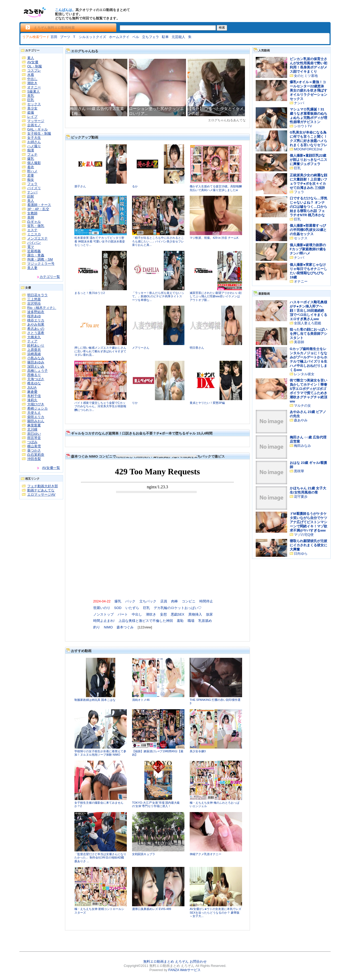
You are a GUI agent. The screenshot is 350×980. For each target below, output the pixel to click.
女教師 (32, 213)
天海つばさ (36, 379)
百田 (54, 37)
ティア (32, 341)
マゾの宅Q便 (304, 535)
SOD (118, 608)
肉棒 (174, 601)
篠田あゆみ (36, 362)
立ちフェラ (151, 37)
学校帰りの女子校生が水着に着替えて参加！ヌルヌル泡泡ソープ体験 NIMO (100, 753)
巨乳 (31, 100)
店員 (164, 601)
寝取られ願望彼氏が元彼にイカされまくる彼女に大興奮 (308, 545)
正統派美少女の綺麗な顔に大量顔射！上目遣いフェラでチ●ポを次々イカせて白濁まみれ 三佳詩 (308, 181)
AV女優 (33, 62)
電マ (31, 247)
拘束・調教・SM (40, 259)
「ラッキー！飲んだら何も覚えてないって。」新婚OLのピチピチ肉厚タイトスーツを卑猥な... (158, 296)
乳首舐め (205, 621)
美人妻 (32, 268)
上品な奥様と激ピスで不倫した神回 (146, 621)
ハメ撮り (34, 146)
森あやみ (301, 420)
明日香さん (197, 348)
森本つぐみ (125, 627)
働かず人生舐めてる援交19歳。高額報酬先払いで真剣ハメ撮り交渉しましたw (216, 188)
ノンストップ (103, 614)
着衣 (31, 167)
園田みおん (36, 421)
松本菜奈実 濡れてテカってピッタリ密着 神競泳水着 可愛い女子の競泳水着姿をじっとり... (100, 241)
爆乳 (31, 159)
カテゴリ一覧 (50, 277)
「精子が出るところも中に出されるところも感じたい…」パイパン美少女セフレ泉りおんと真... (158, 241)
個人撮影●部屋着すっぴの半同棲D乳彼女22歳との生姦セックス (308, 230)
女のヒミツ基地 (306, 76)
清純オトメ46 (141, 700)
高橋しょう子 (37, 371)
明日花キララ (37, 295)
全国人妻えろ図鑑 (308, 323)
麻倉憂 (32, 392)
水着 (31, 75)
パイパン (34, 243)
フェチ (32, 154)
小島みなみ (36, 358)
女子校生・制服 (39, 133)
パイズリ (34, 188)
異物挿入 (195, 614)
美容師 (299, 342)
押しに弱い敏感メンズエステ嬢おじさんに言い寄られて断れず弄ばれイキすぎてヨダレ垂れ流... (100, 351)
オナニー (34, 87)
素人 (31, 58)
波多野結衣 (36, 312)
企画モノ (34, 125)
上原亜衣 (34, 350)
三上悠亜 (34, 299)
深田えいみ (36, 366)
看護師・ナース (39, 205)
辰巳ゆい (34, 434)
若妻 (31, 175)
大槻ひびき (36, 404)
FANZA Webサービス (184, 970)
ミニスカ (34, 234)
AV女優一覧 (51, 468)
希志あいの (36, 329)
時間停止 (206, 601)
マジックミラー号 (41, 264)
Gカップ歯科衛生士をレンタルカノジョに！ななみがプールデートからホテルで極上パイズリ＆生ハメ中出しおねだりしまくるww (308, 359)
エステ (32, 230)
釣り (97, 627)
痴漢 (31, 150)
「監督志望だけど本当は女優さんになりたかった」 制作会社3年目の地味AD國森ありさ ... (100, 858)
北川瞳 (32, 429)
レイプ (32, 117)
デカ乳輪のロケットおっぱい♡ (178, 608)
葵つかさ (34, 450)
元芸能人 (178, 37)
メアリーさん (141, 348)
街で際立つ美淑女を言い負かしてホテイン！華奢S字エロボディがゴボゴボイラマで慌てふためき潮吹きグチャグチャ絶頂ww (308, 391)
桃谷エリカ (36, 320)
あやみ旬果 (36, 324)
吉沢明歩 (34, 303)
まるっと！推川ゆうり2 (90, 293)
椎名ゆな (34, 383)
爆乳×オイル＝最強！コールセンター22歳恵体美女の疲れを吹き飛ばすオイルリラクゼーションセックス (308, 90)
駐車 (165, 37)
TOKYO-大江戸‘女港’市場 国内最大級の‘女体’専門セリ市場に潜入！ (156, 804)
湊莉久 (32, 400)
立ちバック (148, 601)
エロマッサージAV (41, 494)
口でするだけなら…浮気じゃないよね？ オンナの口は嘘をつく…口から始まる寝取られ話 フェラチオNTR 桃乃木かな (308, 207)
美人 (31, 201)
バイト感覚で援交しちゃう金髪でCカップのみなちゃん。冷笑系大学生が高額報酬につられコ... (100, 406)
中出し (32, 79)
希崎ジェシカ (37, 408)
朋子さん (80, 186)
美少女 (32, 108)
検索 (222, 28)
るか (135, 186)
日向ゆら (301, 553)
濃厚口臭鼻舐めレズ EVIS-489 (152, 909)
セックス (34, 104)
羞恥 (180, 621)
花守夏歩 (301, 497)
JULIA (32, 387)
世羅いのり (102, 608)
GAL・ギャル (37, 129)
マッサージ (36, 121)
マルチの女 (302, 406)
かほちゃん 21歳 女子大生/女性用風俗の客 (308, 490)
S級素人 (34, 91)
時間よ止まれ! (104, 621)
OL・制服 (35, 66)
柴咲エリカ (36, 417)
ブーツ (65, 37)
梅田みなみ (302, 446)
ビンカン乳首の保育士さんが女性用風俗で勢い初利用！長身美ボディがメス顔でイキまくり (308, 65)
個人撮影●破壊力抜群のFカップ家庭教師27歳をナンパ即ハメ (308, 249)
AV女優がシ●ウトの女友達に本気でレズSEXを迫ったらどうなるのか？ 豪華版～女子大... (215, 912)
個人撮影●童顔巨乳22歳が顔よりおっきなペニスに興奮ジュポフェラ (308, 160)
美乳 (31, 96)
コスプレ (34, 70)
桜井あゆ (34, 316)
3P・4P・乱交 (38, 209)
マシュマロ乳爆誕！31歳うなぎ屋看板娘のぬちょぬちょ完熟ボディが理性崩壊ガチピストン (308, 116)
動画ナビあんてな (41, 490)
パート (123, 614)
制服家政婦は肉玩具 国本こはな (95, 700)
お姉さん (34, 142)
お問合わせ (198, 962)
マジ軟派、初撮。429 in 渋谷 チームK (214, 238)
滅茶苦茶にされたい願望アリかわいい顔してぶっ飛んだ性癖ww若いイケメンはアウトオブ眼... (216, 296)
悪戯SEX (178, 614)
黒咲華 (299, 471)
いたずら (132, 608)
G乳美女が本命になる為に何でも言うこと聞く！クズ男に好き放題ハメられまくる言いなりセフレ (308, 139)
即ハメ (32, 171)
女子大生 (34, 138)
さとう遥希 (36, 333)
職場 (191, 621)
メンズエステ (37, 238)
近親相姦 (34, 251)
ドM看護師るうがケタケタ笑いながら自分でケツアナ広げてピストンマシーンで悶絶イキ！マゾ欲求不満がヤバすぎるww (308, 522)
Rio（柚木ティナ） (42, 308)
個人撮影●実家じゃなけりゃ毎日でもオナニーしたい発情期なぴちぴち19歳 (308, 271)
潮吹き (32, 83)
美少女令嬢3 (198, 751)
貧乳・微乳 (36, 226)
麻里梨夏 (34, 425)
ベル (136, 37)
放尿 (209, 614)
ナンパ (32, 192)
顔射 (31, 196)
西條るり (34, 375)
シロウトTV (303, 126)
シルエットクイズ (92, 37)
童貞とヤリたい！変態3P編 (207, 403)
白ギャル (34, 222)
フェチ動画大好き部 (43, 486)
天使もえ (34, 413)
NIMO (108, 627)
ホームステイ (119, 37)
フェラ (32, 184)
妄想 (163, 614)
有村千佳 (34, 396)
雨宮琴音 (34, 438)
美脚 (31, 217)
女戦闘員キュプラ (144, 854)
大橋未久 (34, 337)
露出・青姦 (36, 255)
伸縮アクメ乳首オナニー (206, 854)
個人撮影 (34, 163)
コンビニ (189, 601)
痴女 (31, 180)
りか (135, 403)
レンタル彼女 (304, 374)
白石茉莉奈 (36, 455)
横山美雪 (34, 446)
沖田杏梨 (34, 459)
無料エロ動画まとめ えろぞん (166, 962)
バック (130, 601)
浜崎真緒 (34, 354)
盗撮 (31, 112)
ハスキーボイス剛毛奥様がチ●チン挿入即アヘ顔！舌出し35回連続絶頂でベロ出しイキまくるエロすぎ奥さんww (308, 311)
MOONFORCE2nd (308, 149)
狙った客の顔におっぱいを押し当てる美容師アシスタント (308, 334)
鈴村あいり (36, 345)
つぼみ (32, 442)
